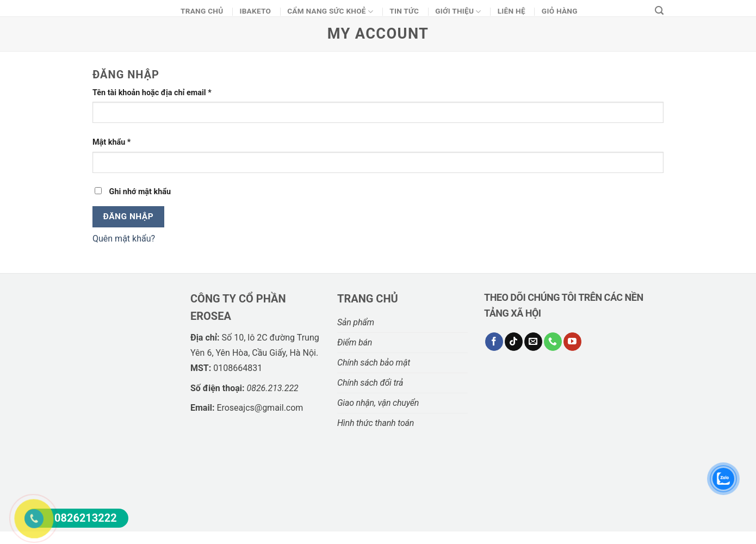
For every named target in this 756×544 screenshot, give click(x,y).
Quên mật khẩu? (124, 239)
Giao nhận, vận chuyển (378, 403)
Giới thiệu (458, 12)
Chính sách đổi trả (370, 383)
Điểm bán (355, 342)
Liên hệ (512, 11)
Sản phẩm (356, 322)
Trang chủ (202, 11)
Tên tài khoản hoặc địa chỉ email (152, 93)
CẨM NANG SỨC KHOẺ (330, 12)
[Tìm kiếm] (659, 11)
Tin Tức (404, 11)
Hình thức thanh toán (376, 423)
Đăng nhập (129, 217)
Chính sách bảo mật (374, 363)
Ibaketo (255, 11)
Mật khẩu (111, 142)
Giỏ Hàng (560, 11)
